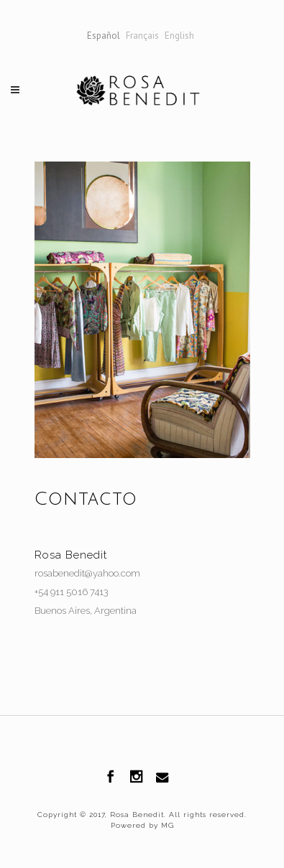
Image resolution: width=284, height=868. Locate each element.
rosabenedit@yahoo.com (87, 573)
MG (166, 825)
